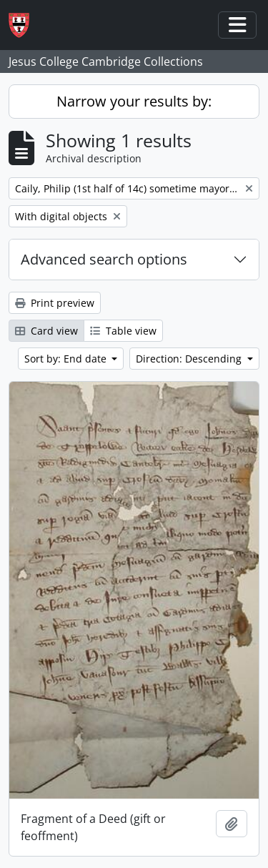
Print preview (55, 303)
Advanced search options (104, 259)
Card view (46, 331)
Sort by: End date (67, 359)
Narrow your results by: (134, 101)
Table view (123, 331)
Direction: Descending (190, 359)
